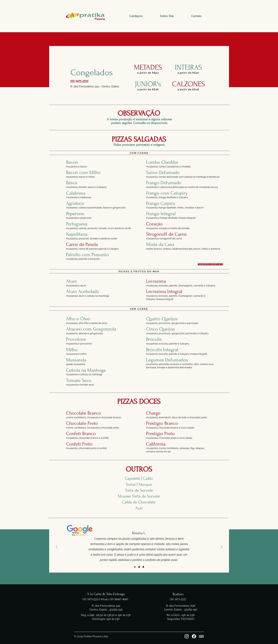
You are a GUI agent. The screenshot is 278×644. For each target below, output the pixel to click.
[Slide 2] (139, 567)
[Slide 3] (143, 567)
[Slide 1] (135, 567)
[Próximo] (222, 547)
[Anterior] (57, 547)
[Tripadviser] (201, 636)
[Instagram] (187, 636)
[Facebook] (194, 636)
